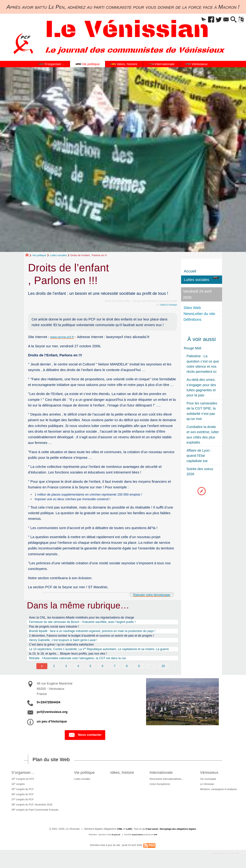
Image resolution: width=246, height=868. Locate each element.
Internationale (164, 774)
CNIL (117, 831)
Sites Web (193, 308)
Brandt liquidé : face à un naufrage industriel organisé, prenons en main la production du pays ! (92, 632)
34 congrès (18, 786)
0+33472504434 (49, 704)
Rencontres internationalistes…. (169, 781)
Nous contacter (85, 737)
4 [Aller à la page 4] (78, 667)
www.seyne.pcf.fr (63, 337)
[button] (197, 20)
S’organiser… (24, 774)
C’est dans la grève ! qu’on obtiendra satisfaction (61, 646)
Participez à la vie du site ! (223, 856)
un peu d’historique (52, 723)
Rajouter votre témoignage (149, 596)
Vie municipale (209, 781)
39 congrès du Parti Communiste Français (34, 812)
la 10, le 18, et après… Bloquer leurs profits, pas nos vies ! (68, 655)
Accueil (190, 271)
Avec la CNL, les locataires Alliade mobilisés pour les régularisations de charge (82, 619)
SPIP (157, 837)
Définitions (193, 320)
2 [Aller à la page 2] (53, 667)
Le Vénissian (208, 786)
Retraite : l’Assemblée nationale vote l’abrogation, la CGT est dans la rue (77, 659)
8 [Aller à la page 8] (127, 667)
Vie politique (39, 255)
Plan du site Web (54, 761)
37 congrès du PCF (22, 801)
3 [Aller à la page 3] (66, 667)
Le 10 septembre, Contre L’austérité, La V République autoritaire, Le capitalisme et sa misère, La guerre (99, 650)
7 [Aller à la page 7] (115, 667)
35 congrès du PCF (22, 791)
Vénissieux (211, 774)
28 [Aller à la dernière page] (164, 667)
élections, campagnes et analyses (219, 791)
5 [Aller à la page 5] (90, 667)
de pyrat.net (115, 837)
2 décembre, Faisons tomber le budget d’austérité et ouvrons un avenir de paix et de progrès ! (92, 637)
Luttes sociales (58, 255)
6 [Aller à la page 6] (102, 667)
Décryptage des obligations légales (179, 831)
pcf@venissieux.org (52, 713)
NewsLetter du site (200, 314)
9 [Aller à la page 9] (139, 667)
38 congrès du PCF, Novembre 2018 (31, 806)
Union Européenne (162, 786)
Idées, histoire (124, 774)
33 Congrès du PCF (22, 781)
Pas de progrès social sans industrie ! (54, 628)
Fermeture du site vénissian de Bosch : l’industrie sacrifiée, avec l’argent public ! (82, 623)
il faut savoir (150, 831)
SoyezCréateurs (138, 837)
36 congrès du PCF (22, 796)
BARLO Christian (168, 305)
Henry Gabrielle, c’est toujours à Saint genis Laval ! (63, 641)
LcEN (126, 831)
